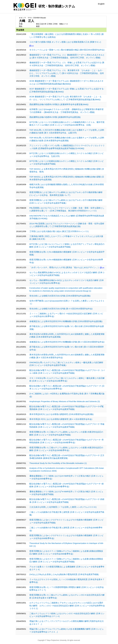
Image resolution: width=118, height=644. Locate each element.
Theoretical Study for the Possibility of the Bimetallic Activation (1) (58, 463)
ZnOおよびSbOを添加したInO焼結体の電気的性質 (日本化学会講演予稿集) (64, 574)
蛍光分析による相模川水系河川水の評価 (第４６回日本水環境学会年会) (61, 309)
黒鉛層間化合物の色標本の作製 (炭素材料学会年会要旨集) (55, 117)
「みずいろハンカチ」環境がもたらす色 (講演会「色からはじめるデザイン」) (64, 267)
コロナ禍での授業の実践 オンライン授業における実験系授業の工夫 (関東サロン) (65, 42)
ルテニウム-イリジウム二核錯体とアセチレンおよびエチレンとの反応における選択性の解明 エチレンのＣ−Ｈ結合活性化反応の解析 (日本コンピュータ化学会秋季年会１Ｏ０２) (67, 606)
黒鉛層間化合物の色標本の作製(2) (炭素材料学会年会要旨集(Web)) (59, 104)
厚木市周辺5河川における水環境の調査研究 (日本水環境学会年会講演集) (62, 414)
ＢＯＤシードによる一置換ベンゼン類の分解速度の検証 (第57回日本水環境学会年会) (67, 50)
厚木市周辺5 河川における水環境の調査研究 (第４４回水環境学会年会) (61, 419)
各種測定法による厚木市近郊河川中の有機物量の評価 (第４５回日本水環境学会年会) (67, 342)
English (101, 4)
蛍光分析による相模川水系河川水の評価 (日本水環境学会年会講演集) (60, 296)
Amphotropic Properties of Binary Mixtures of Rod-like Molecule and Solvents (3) (65, 401)
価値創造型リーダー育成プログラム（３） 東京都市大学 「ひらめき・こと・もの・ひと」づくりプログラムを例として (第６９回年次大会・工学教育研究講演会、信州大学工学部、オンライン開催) (67, 73)
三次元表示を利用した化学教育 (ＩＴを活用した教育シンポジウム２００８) (63, 507)
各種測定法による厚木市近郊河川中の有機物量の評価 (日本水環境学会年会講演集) (66, 321)
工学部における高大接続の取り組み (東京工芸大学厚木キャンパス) (59, 231)
